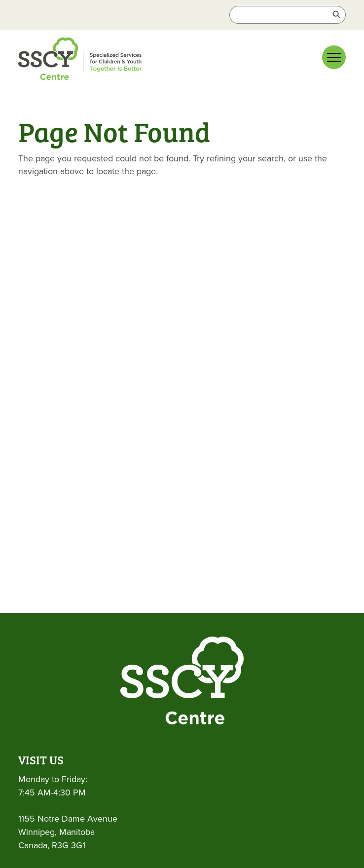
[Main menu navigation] (334, 57)
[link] (97, 61)
